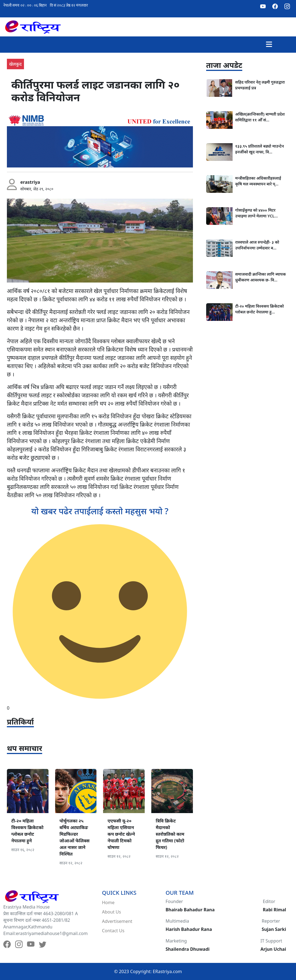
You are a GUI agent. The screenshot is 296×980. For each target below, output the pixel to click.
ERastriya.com (167, 971)
